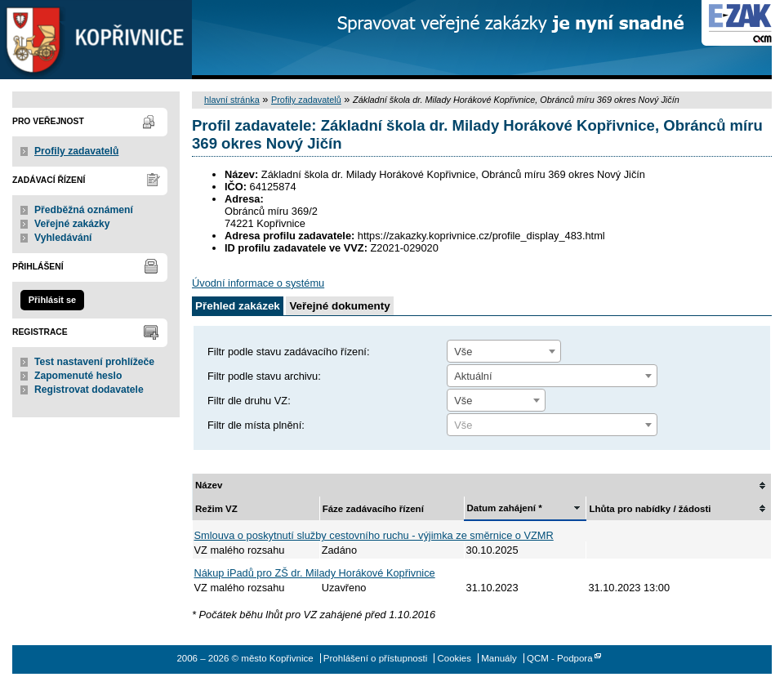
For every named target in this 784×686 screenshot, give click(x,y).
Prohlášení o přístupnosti (375, 658)
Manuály (499, 658)
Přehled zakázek (238, 306)
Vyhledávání (63, 238)
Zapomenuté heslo (78, 376)
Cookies (454, 658)
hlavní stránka (232, 100)
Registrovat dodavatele (89, 390)
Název (209, 485)
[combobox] (504, 351)
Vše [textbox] (463, 352)
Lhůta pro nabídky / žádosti (650, 509)
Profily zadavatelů (76, 151)
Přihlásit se (52, 300)
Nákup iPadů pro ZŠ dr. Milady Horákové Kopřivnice (315, 573)
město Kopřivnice (96, 40)
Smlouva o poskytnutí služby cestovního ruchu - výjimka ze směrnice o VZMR (374, 535)
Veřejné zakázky (72, 224)
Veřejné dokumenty (339, 306)
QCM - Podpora (560, 658)
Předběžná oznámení (84, 210)
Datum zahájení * (505, 508)
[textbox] (552, 425)
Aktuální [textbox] (473, 376)
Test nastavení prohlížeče (94, 362)
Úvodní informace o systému (258, 283)
